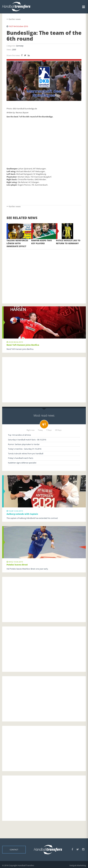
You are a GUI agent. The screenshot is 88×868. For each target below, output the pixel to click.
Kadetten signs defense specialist (22, 463)
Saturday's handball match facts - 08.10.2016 (27, 440)
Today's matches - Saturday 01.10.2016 (25, 449)
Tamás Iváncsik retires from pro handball (26, 454)
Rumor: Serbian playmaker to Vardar (24, 444)
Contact (14, 850)
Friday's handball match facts (21, 458)
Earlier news (14, 19)
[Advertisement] (44, 272)
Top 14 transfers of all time (19, 435)
